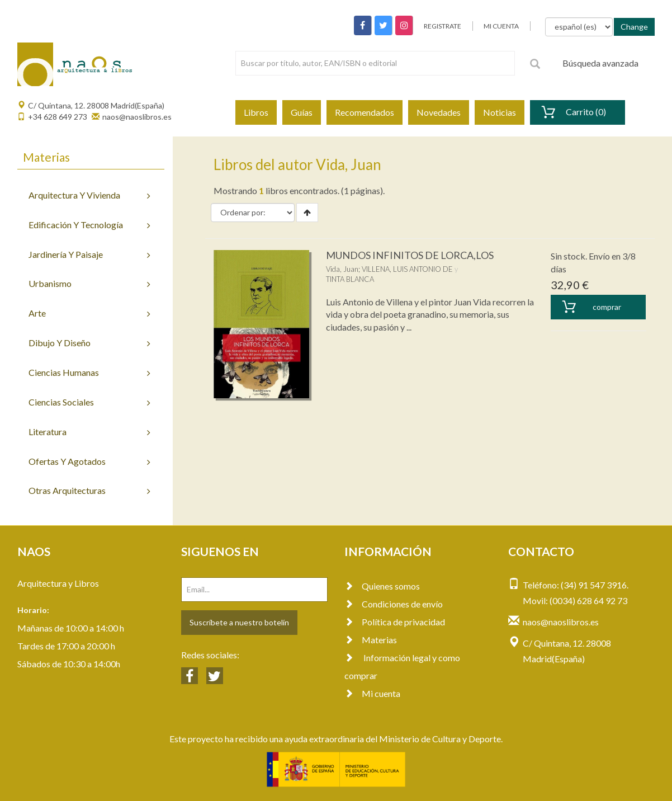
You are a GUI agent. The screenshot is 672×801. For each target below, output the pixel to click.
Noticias (500, 112)
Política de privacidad (395, 622)
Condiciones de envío (394, 604)
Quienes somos (382, 586)
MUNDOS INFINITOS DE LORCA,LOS (410, 255)
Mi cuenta (372, 693)
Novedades (439, 112)
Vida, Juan (342, 269)
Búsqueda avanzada (600, 63)
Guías (302, 112)
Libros (256, 112)
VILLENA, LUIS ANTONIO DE (407, 269)
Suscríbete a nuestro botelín (239, 622)
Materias (371, 640)
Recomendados (365, 112)
